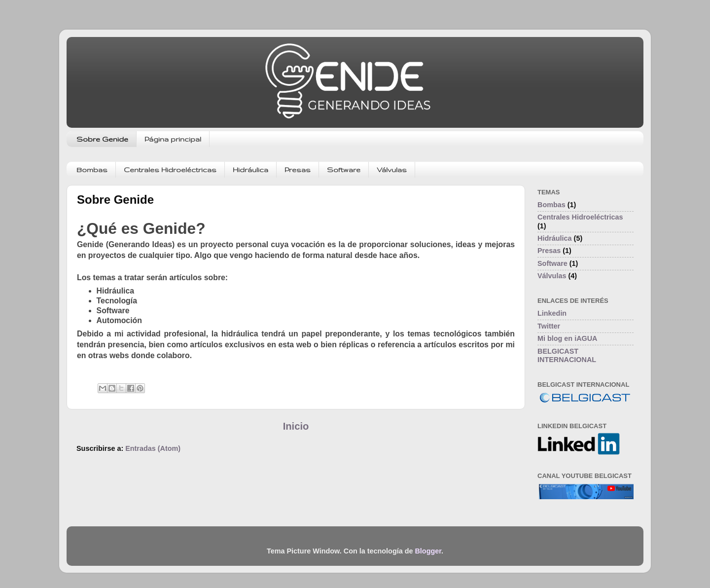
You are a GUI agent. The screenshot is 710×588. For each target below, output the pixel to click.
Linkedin (552, 313)
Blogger (428, 551)
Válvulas (392, 170)
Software (344, 170)
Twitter (549, 326)
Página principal (173, 139)
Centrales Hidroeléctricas (170, 170)
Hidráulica (250, 170)
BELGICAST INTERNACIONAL (567, 355)
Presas (298, 170)
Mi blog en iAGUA (568, 338)
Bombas (92, 170)
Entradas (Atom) (153, 448)
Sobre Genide (102, 139)
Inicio (296, 426)
